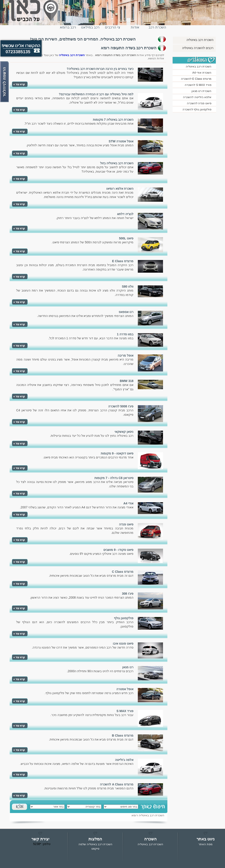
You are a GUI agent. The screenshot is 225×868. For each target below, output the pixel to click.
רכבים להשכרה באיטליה (198, 48)
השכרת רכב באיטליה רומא (148, 815)
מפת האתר (206, 844)
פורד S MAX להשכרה (198, 85)
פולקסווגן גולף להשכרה (197, 109)
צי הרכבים (112, 27)
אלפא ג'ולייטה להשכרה (197, 97)
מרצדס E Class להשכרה (196, 79)
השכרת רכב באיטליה (157, 29)
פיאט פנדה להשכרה (199, 103)
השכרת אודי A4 (202, 73)
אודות (135, 27)
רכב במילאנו (90, 27)
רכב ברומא (68, 27)
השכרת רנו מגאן (201, 91)
